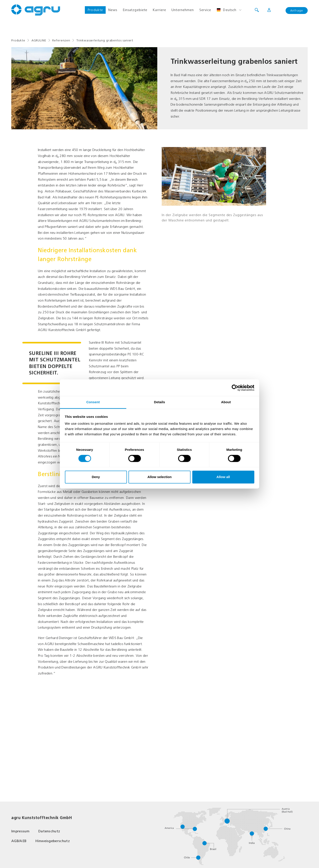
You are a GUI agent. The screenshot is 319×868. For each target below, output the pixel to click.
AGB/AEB (19, 841)
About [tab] (226, 402)
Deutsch (226, 10)
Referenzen (61, 40)
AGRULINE (39, 40)
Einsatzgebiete (135, 10)
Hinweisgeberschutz (53, 841)
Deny (96, 477)
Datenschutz (49, 831)
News (113, 10)
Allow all (223, 477)
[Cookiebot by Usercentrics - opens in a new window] (235, 388)
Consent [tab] (93, 402)
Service (205, 10)
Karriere (159, 10)
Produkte (95, 10)
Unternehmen (183, 10)
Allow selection (159, 477)
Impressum (20, 831)
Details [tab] (159, 402)
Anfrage (297, 11)
